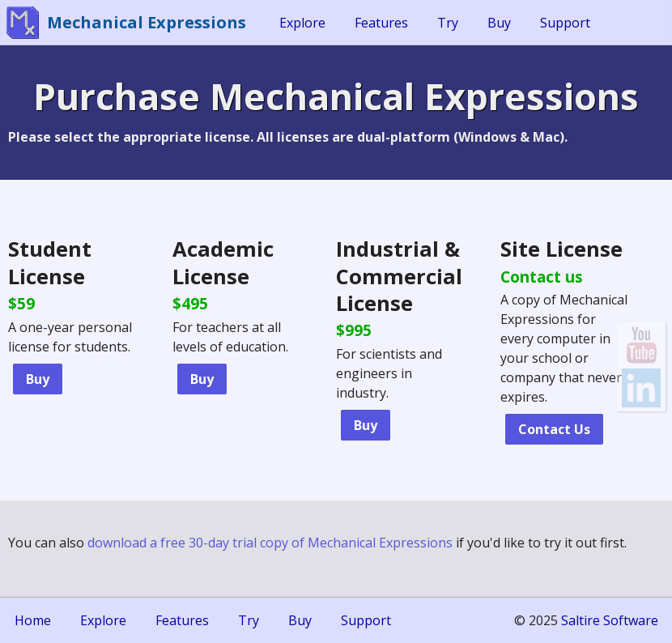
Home (33, 620)
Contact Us (554, 429)
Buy (499, 23)
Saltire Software (610, 620)
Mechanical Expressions (147, 22)
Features (381, 23)
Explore (302, 23)
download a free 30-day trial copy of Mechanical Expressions (270, 543)
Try (448, 23)
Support (565, 23)
